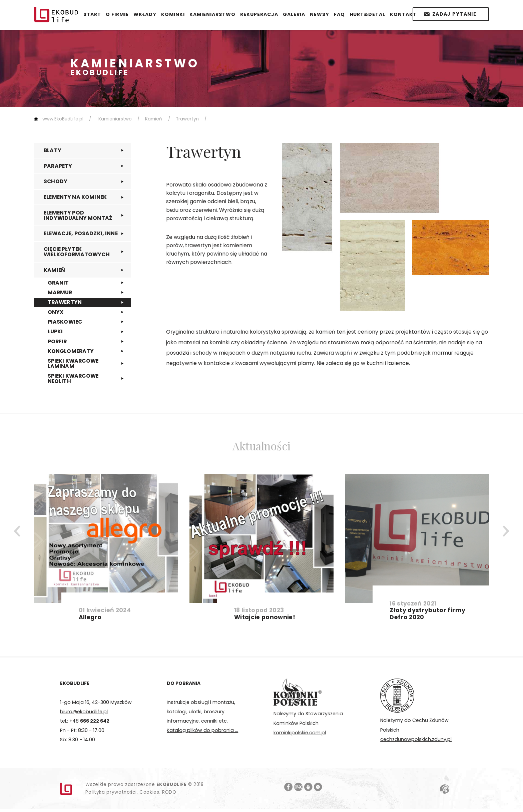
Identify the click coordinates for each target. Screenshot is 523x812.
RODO (169, 792)
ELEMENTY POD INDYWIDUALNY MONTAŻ (78, 215)
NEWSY (320, 14)
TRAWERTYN (65, 302)
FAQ (339, 14)
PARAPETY (58, 166)
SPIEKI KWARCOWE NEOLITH (73, 378)
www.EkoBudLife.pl (63, 119)
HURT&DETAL (368, 14)
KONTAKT (403, 14)
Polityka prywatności (111, 792)
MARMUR (60, 292)
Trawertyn (187, 119)
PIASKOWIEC (65, 322)
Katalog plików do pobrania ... (202, 730)
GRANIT (58, 283)
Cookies (149, 792)
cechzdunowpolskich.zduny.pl (416, 739)
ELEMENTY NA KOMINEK (75, 197)
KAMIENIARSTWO (212, 14)
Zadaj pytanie (454, 14)
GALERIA (294, 14)
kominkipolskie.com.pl (300, 733)
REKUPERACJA (259, 14)
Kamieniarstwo (115, 119)
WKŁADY (145, 14)
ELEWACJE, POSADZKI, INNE (81, 233)
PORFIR (57, 341)
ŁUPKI (55, 331)
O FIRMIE (117, 14)
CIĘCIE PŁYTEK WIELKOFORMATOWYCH (77, 252)
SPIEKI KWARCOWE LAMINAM (73, 363)
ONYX (56, 312)
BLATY (53, 150)
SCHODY (56, 181)
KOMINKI (173, 14)
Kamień (154, 119)
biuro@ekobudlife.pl (84, 712)
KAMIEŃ (54, 270)
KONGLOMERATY (71, 351)
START (92, 14)
